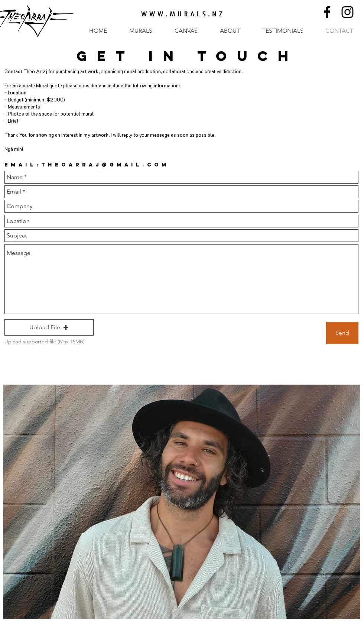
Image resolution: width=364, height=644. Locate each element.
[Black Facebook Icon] (327, 12)
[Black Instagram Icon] (347, 12)
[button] (49, 327)
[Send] (342, 333)
